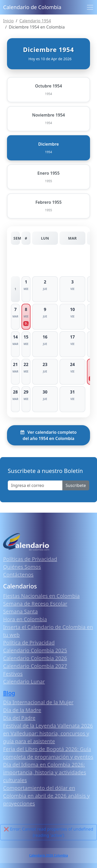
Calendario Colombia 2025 (35, 650)
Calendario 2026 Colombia (48, 855)
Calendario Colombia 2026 (35, 658)
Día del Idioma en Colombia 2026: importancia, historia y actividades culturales (45, 772)
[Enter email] (35, 485)
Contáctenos (18, 575)
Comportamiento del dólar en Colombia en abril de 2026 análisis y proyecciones (46, 796)
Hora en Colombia (25, 619)
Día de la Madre (22, 710)
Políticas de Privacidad (30, 559)
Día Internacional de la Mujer (38, 702)
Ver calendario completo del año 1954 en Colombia (48, 435)
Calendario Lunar (24, 681)
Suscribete (76, 485)
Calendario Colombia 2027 (35, 666)
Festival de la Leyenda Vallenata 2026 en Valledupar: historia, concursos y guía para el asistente (48, 733)
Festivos (13, 674)
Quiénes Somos (22, 567)
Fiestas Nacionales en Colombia (41, 596)
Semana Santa (20, 611)
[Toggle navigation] (90, 7)
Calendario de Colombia (32, 7)
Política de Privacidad (29, 643)
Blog (9, 693)
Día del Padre (19, 718)
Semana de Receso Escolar (35, 604)
